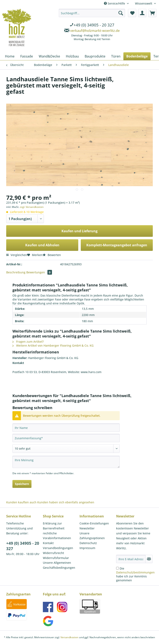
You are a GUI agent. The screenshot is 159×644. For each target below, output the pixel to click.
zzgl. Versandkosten (32, 207)
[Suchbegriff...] (92, 13)
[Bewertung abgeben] (66, 449)
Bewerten (52, 255)
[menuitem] (92, 25)
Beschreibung (16, 272)
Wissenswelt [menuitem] (144, 3)
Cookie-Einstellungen (94, 523)
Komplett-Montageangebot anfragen (117, 245)
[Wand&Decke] (49, 56)
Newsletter (87, 528)
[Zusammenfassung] (66, 438)
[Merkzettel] (132, 13)
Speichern (22, 484)
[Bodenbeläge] (137, 56)
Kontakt (48, 543)
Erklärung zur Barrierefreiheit (54, 526)
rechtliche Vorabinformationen (57, 536)
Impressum (87, 548)
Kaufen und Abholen (42, 245)
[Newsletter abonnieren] (149, 559)
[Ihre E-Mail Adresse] (131, 559)
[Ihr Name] (66, 428)
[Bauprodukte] (95, 56)
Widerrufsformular (56, 558)
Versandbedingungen (58, 548)
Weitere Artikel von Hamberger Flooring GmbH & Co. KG (53, 345)
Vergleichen (17, 255)
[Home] (10, 56)
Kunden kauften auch (21, 502)
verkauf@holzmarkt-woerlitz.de (95, 31)
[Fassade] (27, 56)
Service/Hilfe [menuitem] (115, 3)
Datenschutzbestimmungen (135, 572)
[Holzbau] (72, 56)
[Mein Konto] (142, 13)
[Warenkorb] (152, 13)
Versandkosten (69, 637)
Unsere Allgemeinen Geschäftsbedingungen (59, 565)
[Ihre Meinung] (66, 462)
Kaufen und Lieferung (79, 231)
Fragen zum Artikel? (28, 342)
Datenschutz (88, 543)
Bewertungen (39, 272)
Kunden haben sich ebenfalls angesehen (66, 502)
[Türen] (116, 56)
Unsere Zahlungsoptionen (92, 536)
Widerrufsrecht (53, 553)
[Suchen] (121, 13)
